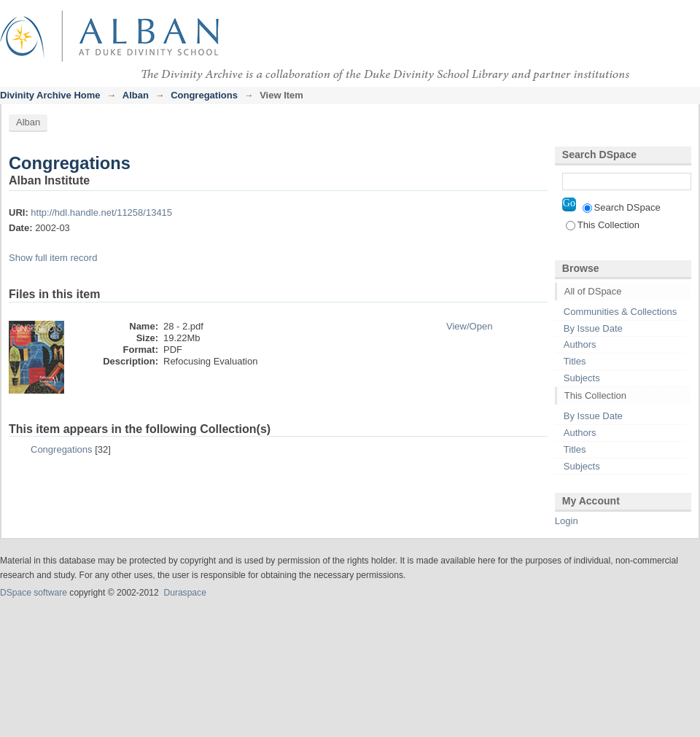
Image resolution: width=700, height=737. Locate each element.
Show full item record (53, 258)
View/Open (469, 326)
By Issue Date (593, 328)
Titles (575, 361)
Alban (136, 95)
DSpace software (34, 593)
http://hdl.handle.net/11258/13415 (101, 212)
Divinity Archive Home (50, 95)
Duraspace (184, 593)
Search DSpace (622, 207)
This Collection (603, 225)
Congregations (204, 95)
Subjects (582, 378)
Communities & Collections (620, 312)
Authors (580, 344)
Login (688, 18)
